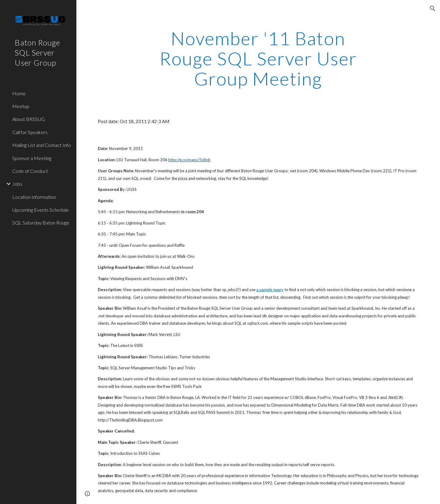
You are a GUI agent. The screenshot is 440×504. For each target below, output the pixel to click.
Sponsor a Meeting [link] (32, 158)
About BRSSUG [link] (29, 119)
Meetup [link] (21, 106)
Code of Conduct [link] (30, 171)
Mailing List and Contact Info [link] (42, 145)
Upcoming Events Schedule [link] (40, 210)
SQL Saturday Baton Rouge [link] (41, 223)
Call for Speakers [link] (30, 132)
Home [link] (19, 93)
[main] (258, 58)
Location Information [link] (34, 197)
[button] (433, 9)
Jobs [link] (17, 184)
